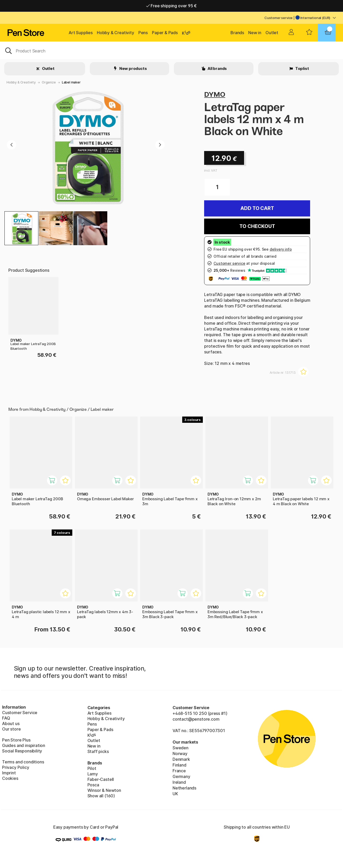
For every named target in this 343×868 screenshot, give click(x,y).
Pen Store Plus (16, 740)
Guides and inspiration (24, 745)
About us (11, 724)
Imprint (9, 773)
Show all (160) (101, 796)
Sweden (181, 748)
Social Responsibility (22, 751)
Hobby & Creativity (116, 33)
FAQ (6, 718)
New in (255, 33)
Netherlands (184, 788)
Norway (180, 754)
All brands (217, 68)
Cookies (10, 778)
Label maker (71, 82)
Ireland (179, 782)
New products (133, 68)
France (179, 771)
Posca (93, 785)
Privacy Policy (16, 767)
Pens (143, 33)
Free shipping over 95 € (172, 6)
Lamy (93, 774)
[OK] (171, 50)
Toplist (302, 68)
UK (175, 794)
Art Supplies (81, 33)
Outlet (272, 33)
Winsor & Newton (104, 790)
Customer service (279, 18)
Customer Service (20, 713)
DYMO (215, 94)
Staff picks (98, 751)
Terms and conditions (23, 762)
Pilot (92, 768)
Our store (11, 729)
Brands (237, 33)
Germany (181, 776)
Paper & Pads (165, 33)
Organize (49, 82)
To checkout (257, 226)
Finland (179, 765)
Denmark (181, 759)
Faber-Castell (101, 779)
